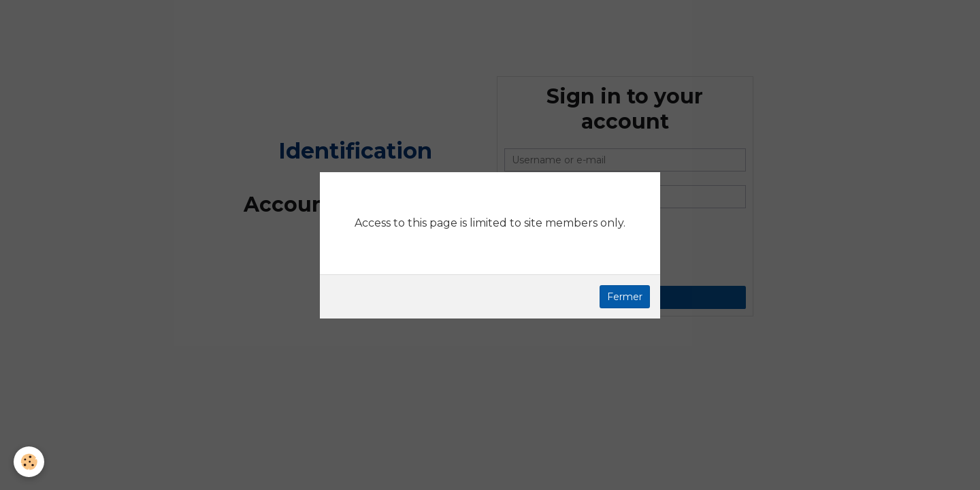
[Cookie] (29, 462)
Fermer (625, 297)
